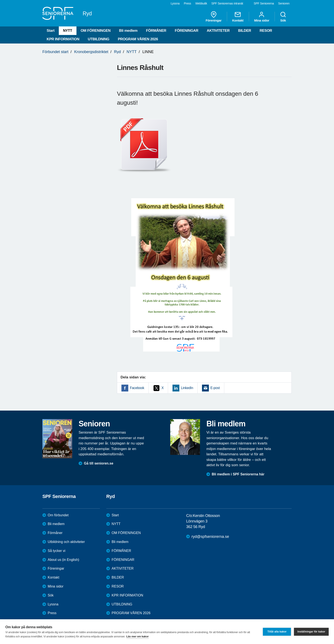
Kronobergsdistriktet (91, 52)
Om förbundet (58, 515)
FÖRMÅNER (156, 31)
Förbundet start (55, 52)
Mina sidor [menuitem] (262, 17)
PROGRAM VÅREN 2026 (138, 39)
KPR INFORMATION (63, 39)
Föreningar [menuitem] (214, 17)
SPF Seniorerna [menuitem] (264, 3)
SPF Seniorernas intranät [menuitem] (227, 3)
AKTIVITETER (218, 31)
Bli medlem (128, 31)
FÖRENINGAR (187, 31)
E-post (215, 388)
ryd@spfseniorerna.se (210, 537)
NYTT (68, 31)
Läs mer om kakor (137, 636)
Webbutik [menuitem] (201, 3)
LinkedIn (187, 388)
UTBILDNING (99, 39)
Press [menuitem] (187, 3)
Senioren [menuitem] (284, 3)
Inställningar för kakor (311, 632)
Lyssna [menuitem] (175, 3)
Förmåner (55, 533)
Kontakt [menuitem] (238, 17)
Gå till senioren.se (99, 463)
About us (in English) (63, 560)
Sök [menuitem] (283, 17)
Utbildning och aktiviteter (66, 542)
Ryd (117, 52)
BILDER (245, 31)
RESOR (266, 31)
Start (51, 31)
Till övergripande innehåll (0, 0)
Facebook (137, 388)
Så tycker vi (57, 551)
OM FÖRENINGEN (96, 31)
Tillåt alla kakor (277, 632)
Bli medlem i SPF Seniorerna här (238, 474)
